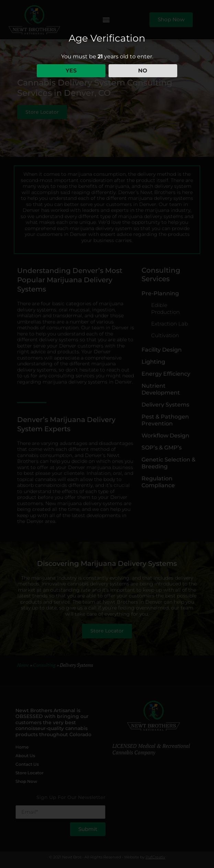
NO (143, 71)
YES (71, 71)
